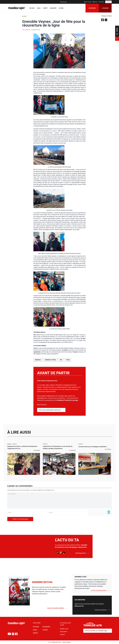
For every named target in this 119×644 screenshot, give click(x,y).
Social (9, 444)
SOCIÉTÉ (45, 8)
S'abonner (108, 2)
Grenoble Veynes (50, 360)
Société (24, 16)
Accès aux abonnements (100, 591)
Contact (62, 635)
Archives (101, 2)
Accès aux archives (102, 610)
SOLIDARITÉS (53, 8)
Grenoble (38, 360)
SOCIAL (39, 8)
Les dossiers (92, 8)
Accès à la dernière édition (57, 608)
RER (61, 360)
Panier (95, 2)
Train (68, 360)
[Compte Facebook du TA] (16, 634)
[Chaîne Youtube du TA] (9, 634)
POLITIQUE (32, 8)
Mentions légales (67, 642)
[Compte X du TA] (13, 634)
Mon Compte (64, 632)
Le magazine (105, 8)
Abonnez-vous (64, 629)
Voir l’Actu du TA (82, 553)
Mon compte (88, 2)
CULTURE (61, 8)
